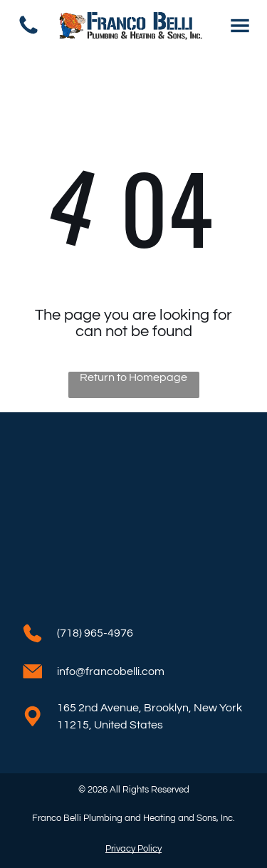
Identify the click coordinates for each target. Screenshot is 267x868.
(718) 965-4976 (95, 633)
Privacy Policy (133, 849)
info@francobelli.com (111, 671)
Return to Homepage (133, 377)
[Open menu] (240, 26)
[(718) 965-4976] (28, 33)
